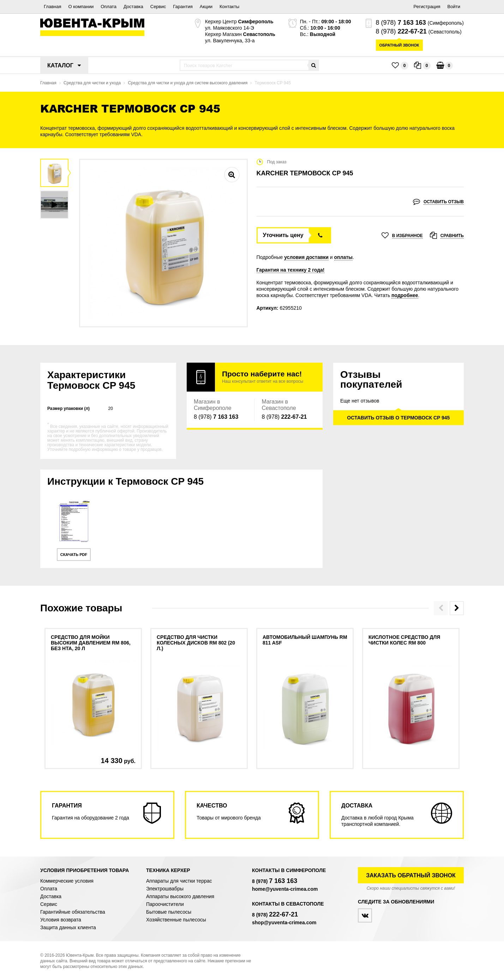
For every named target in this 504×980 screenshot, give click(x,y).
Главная (52, 7)
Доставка (133, 7)
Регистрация (427, 7)
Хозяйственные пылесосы (176, 920)
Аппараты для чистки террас (179, 881)
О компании (81, 7)
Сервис (158, 7)
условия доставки (306, 257)
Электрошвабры (165, 889)
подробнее (405, 295)
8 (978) (401, 23)
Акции (206, 7)
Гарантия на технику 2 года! (291, 270)
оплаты (344, 257)
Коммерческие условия (67, 881)
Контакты (229, 7)
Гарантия (183, 7)
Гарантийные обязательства (73, 912)
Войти (454, 7)
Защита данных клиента (68, 927)
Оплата (109, 7)
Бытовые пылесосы (169, 912)
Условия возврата (61, 920)
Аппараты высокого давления (180, 896)
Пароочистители (165, 904)
